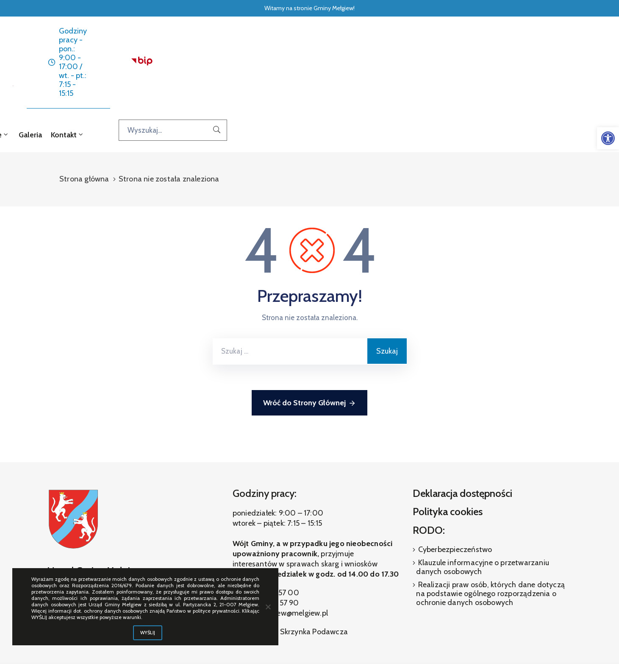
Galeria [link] (400, 72)
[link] (608, 138)
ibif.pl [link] (329, 639)
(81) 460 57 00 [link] (273, 530)
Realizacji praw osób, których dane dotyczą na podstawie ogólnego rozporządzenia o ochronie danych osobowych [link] (490, 531)
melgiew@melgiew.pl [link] (293, 551)
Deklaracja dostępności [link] (462, 431)
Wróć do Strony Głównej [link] (309, 341)
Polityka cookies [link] (448, 449)
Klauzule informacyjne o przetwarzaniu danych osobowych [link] (483, 505)
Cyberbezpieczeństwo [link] (454, 487)
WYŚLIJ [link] (148, 633)
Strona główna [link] (182, 68)
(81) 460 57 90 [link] (274, 541)
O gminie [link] (356, 68)
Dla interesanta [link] (298, 68)
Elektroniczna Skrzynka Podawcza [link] (290, 569)
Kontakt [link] (436, 72)
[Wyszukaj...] (541, 68)
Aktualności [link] (246, 72)
